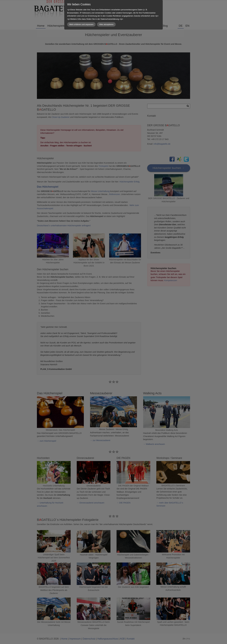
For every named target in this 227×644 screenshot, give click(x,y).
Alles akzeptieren (106, 24)
